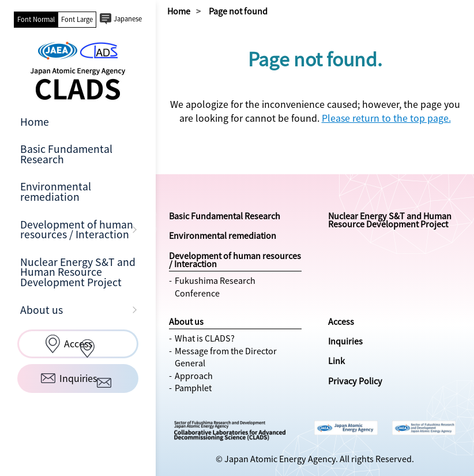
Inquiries (345, 341)
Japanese (128, 19)
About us (42, 310)
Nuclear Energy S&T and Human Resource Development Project (78, 272)
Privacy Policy (355, 381)
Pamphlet (193, 388)
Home (35, 122)
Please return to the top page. (386, 118)
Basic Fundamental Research (66, 154)
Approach (194, 376)
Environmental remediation (56, 192)
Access (341, 321)
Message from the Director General (226, 357)
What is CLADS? (205, 338)
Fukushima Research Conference (215, 287)
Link (336, 361)
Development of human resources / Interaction (77, 230)
